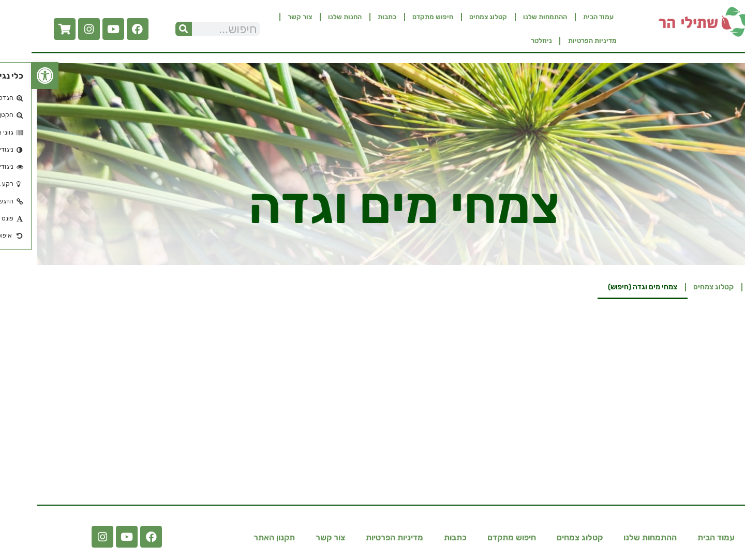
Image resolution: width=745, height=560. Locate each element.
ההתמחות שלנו (513, 17)
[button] (13, 76)
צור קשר (268, 17)
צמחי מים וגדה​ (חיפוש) (611, 287)
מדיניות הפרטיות (561, 41)
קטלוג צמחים (457, 17)
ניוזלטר (510, 41)
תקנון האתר (243, 537)
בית (724, 287)
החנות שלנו (313, 17)
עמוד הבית (567, 17)
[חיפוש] (152, 29)
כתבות (355, 17)
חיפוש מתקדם (401, 17)
